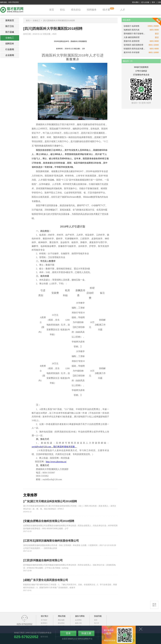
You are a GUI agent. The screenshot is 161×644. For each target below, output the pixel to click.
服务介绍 (78, 623)
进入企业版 (145, 2)
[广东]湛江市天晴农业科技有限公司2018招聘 (50, 501)
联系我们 (44, 623)
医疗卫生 (10, 26)
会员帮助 (78, 620)
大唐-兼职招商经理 (132, 37)
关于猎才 (44, 620)
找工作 (97, 623)
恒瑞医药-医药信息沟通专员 (134, 49)
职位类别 (61, 623)
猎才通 (106, 10)
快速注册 (86, 633)
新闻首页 (10, 20)
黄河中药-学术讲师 (132, 52)
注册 (159, 2)
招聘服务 (92, 10)
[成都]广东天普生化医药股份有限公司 (46, 580)
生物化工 (10, 38)
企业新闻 (10, 55)
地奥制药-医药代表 (132, 30)
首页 (52, 10)
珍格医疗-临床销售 (132, 26)
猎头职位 (76, 10)
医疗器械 (10, 32)
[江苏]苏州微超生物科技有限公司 (43, 560)
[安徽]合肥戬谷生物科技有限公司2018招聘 (49, 521)
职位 (63, 10)
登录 (153, 2)
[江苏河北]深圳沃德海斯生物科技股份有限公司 (51, 541)
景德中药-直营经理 (132, 41)
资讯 (28, 20)
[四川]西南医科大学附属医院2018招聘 (59, 20)
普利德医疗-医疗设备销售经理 (134, 34)
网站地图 (61, 620)
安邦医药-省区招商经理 (133, 45)
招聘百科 (10, 44)
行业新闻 (10, 49)
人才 (123, 10)
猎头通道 (135, 2)
